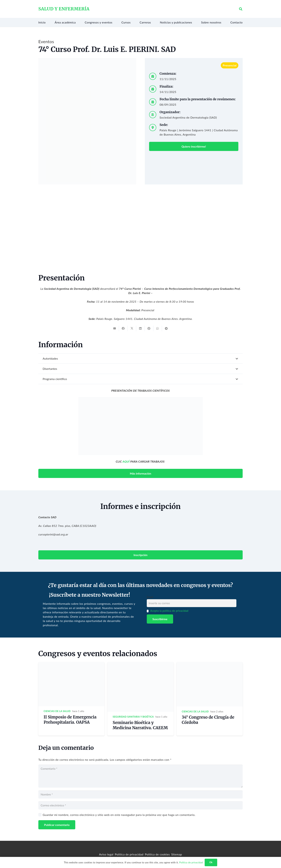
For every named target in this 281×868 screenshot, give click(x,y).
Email (150, 597)
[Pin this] (149, 328)
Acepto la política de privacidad (169, 611)
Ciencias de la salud (57, 711)
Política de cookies (157, 854)
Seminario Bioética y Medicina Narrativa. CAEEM (140, 725)
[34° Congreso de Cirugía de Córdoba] (210, 664)
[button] (241, 9)
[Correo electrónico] (140, 805)
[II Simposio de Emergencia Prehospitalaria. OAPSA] (71, 664)
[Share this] (123, 328)
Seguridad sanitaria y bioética (133, 717)
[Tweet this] (132, 328)
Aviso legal (106, 854)
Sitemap (177, 854)
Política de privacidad (129, 854)
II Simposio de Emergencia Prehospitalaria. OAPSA (70, 720)
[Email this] (115, 328)
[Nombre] (140, 794)
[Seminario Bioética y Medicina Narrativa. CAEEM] (140, 664)
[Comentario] (140, 776)
